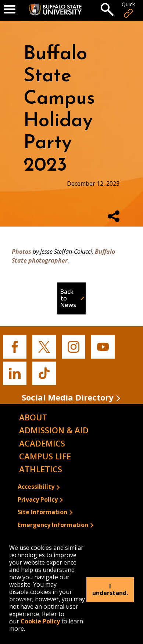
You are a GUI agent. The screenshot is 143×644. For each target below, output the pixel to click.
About (33, 417)
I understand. (110, 590)
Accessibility (36, 487)
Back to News (68, 298)
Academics (42, 443)
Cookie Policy (40, 621)
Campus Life (45, 456)
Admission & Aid (54, 430)
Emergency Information (53, 525)
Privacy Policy (38, 499)
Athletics (41, 469)
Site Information (42, 512)
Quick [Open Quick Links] (128, 10)
